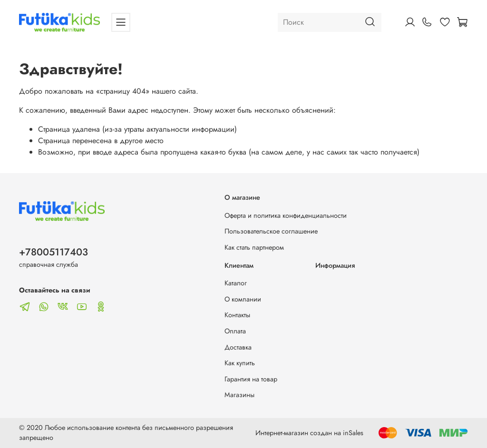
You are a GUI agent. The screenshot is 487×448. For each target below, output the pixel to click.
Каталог (236, 283)
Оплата (235, 331)
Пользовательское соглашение (271, 231)
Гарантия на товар (251, 379)
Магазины (239, 395)
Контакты (237, 315)
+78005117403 (54, 252)
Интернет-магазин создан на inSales (309, 433)
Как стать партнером (254, 247)
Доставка (238, 347)
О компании (243, 299)
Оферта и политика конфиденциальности (286, 215)
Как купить (240, 363)
